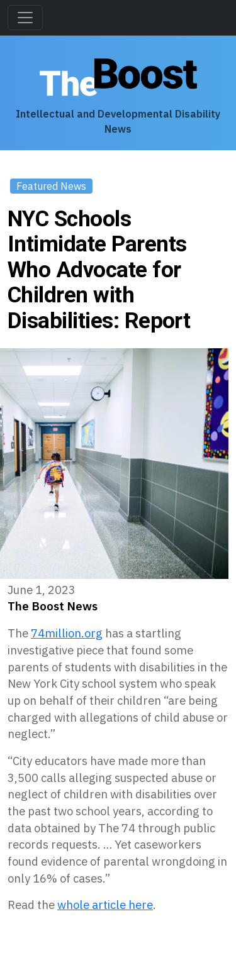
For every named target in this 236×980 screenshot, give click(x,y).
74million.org (67, 633)
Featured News (51, 186)
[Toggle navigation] (25, 18)
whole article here (105, 905)
